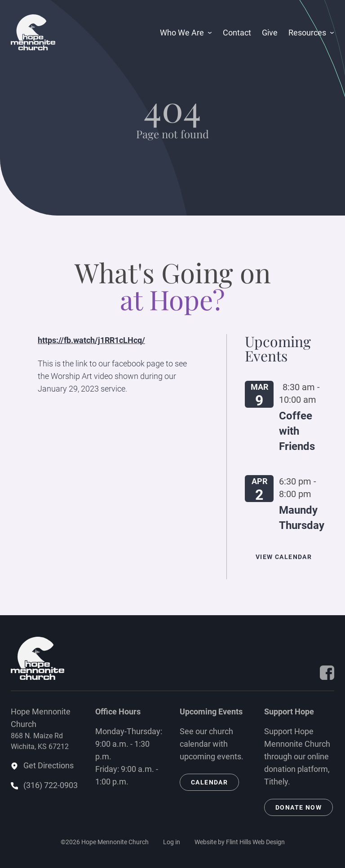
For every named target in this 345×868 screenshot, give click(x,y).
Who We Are (182, 33)
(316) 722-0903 (51, 785)
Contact (237, 33)
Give (270, 33)
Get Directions (49, 765)
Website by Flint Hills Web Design (240, 842)
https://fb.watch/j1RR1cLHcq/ (91, 340)
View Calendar (284, 557)
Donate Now (299, 807)
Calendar (209, 782)
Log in (172, 842)
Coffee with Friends (297, 431)
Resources (307, 33)
